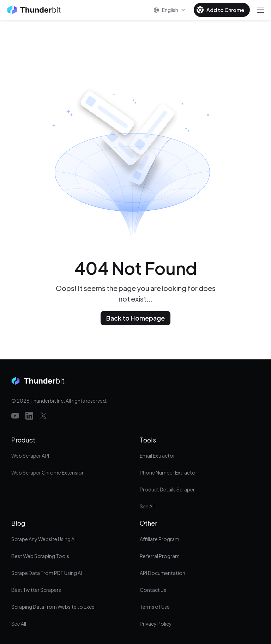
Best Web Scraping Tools (40, 556)
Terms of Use (155, 607)
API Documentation (162, 573)
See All (147, 506)
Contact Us (153, 590)
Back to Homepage (135, 318)
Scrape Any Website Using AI (43, 539)
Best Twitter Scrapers (36, 590)
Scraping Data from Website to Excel (53, 607)
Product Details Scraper (167, 489)
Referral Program (160, 556)
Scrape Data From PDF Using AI (47, 573)
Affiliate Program (159, 539)
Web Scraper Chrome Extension (48, 472)
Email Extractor (157, 456)
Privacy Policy (156, 624)
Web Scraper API (30, 456)
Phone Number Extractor (168, 472)
